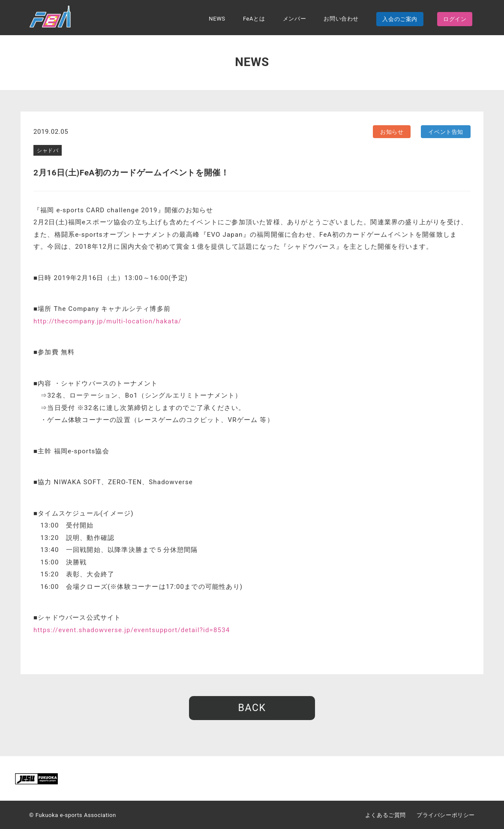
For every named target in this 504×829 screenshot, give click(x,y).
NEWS (217, 19)
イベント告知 (446, 132)
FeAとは (254, 19)
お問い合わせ (341, 19)
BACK (252, 708)
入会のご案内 (400, 19)
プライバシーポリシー (446, 815)
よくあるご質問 (385, 815)
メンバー (294, 19)
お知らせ (392, 132)
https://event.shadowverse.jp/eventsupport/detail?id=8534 (132, 630)
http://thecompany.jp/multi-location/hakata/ (108, 321)
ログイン (455, 19)
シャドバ (48, 151)
